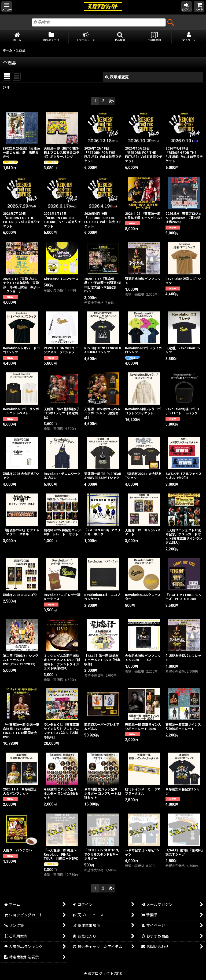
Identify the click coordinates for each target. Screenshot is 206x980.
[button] (7, 7)
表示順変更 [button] (117, 77)
